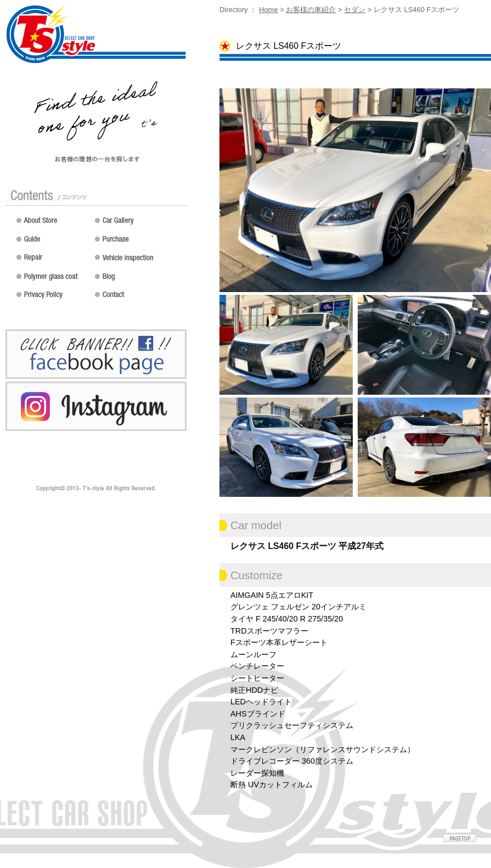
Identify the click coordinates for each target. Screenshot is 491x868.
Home (269, 10)
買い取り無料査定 (139, 243)
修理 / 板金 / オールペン (53, 261)
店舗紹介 (53, 224)
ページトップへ (460, 838)
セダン (355, 10)
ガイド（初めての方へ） (53, 243)
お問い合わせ (139, 299)
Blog (139, 280)
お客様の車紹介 (311, 10)
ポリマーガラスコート (53, 280)
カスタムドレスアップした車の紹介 (139, 224)
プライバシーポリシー (53, 299)
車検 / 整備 (139, 261)
